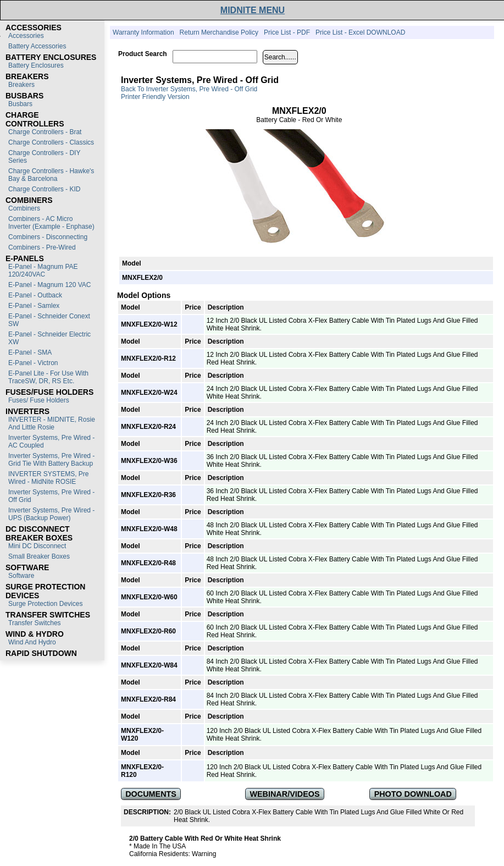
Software (21, 576)
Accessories (26, 36)
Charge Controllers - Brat (45, 132)
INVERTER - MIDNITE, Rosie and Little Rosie (52, 423)
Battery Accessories (37, 46)
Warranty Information (143, 32)
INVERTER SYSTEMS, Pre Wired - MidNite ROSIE (48, 478)
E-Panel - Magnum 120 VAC (50, 285)
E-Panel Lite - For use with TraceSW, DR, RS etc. (48, 377)
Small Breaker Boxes (39, 556)
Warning (204, 854)
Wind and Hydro (32, 642)
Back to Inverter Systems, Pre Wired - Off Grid (189, 89)
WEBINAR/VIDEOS (284, 794)
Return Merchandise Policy (219, 32)
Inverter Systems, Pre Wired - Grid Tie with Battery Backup (51, 460)
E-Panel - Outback (35, 295)
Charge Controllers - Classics (51, 142)
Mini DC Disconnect (37, 546)
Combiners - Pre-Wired (42, 247)
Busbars (20, 104)
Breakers (21, 85)
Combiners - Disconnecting (48, 237)
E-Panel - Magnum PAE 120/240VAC (43, 271)
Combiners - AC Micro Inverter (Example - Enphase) (51, 223)
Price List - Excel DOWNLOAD (360, 32)
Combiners (24, 208)
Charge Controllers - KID (44, 189)
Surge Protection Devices (45, 604)
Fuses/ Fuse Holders (39, 400)
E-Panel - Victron (33, 363)
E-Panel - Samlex (34, 306)
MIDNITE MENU (253, 10)
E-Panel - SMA (30, 352)
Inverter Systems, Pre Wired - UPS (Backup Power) (51, 514)
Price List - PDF (287, 32)
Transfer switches (35, 623)
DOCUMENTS (151, 794)
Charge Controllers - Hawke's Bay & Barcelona (51, 175)
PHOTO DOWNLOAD (413, 794)
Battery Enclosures (36, 65)
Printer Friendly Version (155, 97)
